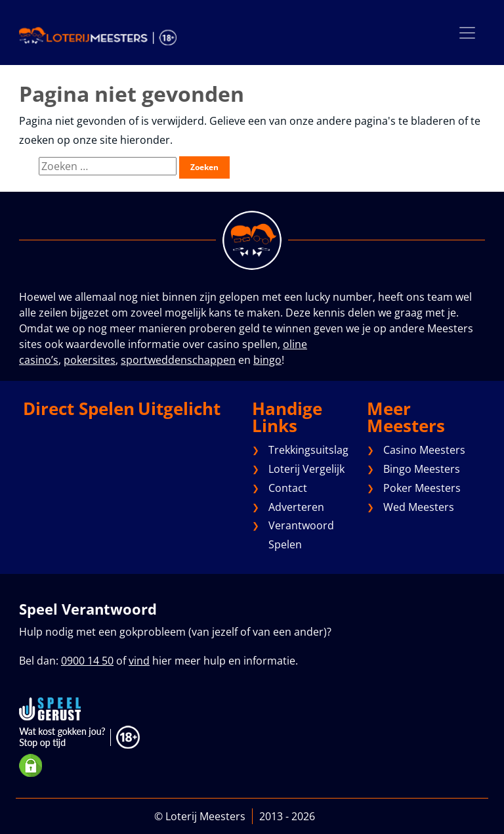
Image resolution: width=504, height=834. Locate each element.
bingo (267, 360)
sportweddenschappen (178, 360)
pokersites (90, 360)
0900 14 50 (87, 661)
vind (139, 661)
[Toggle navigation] (467, 33)
